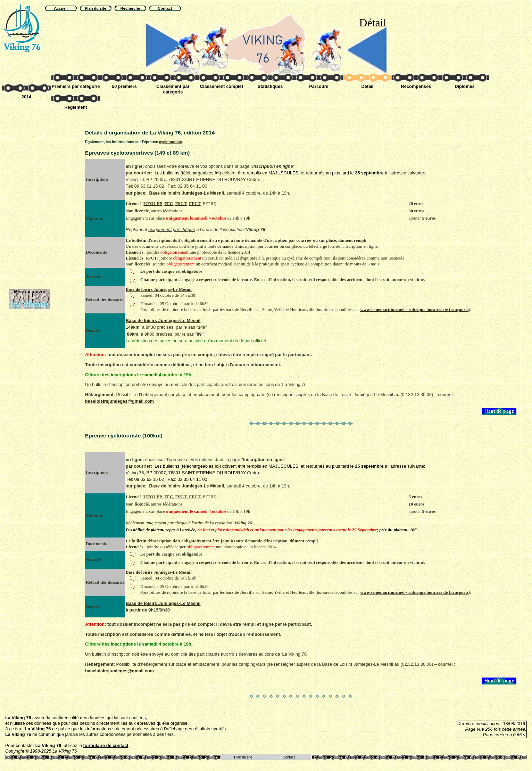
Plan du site (243, 757)
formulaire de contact (106, 745)
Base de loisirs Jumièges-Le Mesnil (187, 193)
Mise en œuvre (30, 292)
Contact (289, 757)
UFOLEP (153, 204)
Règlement (76, 107)
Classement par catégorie (173, 89)
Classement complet (222, 86)
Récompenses (416, 86)
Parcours (319, 86)
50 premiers (124, 86)
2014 (26, 97)
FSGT (181, 204)
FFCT (195, 204)
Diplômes (465, 86)
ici (217, 173)
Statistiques (270, 86)
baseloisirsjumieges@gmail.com (119, 401)
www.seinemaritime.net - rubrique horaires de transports (414, 310)
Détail (368, 86)
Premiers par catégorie (76, 86)
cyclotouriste (171, 142)
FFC (169, 204)
